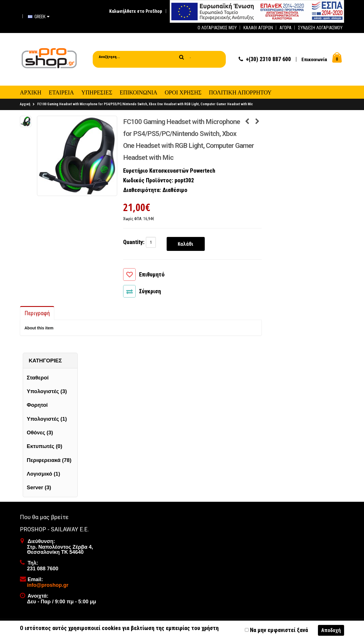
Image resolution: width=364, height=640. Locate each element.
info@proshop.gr (48, 587)
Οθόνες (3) (40, 434)
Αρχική (25, 106)
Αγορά (286, 28)
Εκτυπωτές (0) (45, 448)
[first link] (257, 11)
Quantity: (134, 243)
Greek (39, 17)
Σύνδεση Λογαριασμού (320, 28)
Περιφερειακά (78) (49, 462)
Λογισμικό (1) (43, 475)
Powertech (203, 172)
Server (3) (39, 489)
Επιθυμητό (152, 276)
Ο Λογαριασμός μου (217, 28)
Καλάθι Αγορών (258, 28)
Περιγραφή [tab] (37, 315)
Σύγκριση (150, 293)
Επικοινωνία (314, 60)
